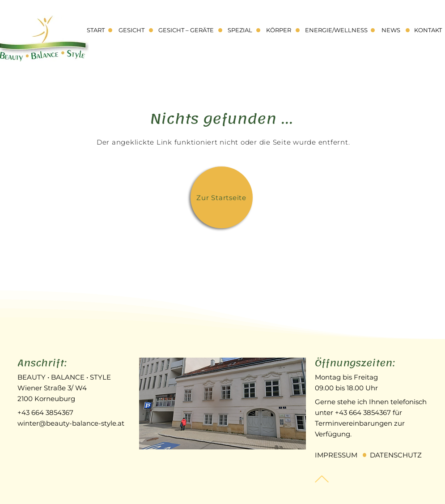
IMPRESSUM (336, 455)
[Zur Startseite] (222, 197)
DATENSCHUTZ (396, 455)
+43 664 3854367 (45, 412)
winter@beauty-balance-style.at (71, 423)
